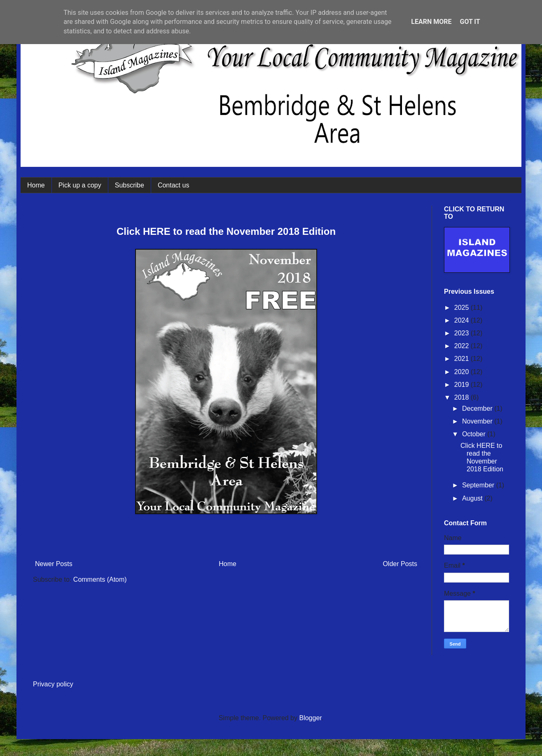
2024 (463, 320)
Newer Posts (54, 564)
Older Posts (400, 564)
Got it (470, 22)
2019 (463, 385)
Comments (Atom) (100, 579)
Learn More (431, 22)
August (473, 498)
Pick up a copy (80, 185)
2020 (463, 372)
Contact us (173, 185)
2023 (463, 333)
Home (36, 185)
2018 (463, 397)
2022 (463, 346)
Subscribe (130, 185)
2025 (463, 308)
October (475, 434)
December (478, 408)
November (478, 421)
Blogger (310, 718)
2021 (463, 359)
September (479, 485)
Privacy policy (53, 684)
